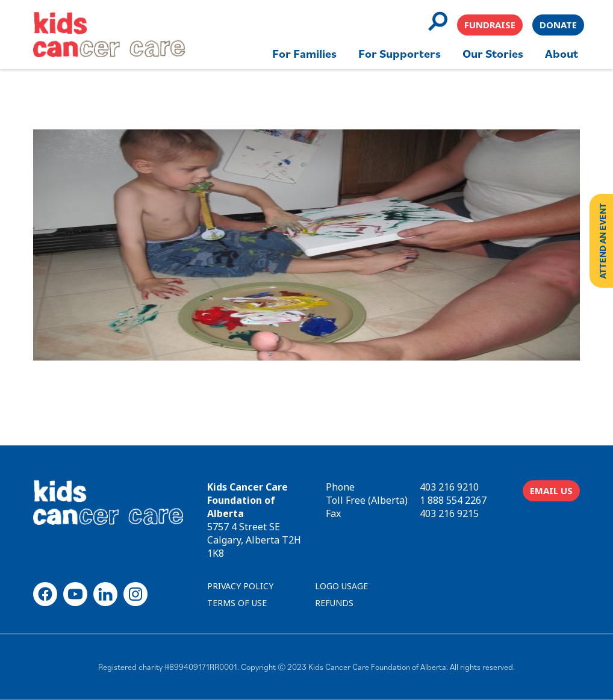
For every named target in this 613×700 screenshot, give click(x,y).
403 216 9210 (449, 487)
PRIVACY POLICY (240, 586)
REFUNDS (334, 603)
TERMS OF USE (237, 603)
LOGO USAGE (341, 586)
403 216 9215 (449, 513)
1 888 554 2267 (453, 500)
